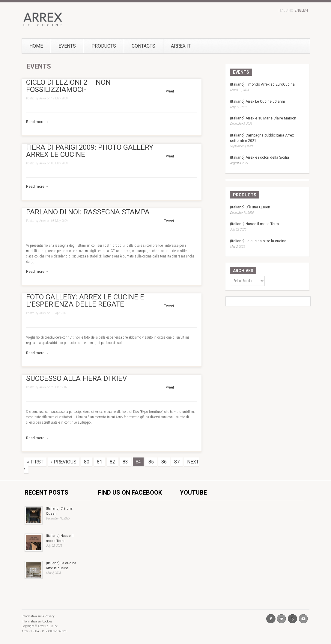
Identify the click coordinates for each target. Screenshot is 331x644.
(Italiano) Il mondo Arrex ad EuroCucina (262, 84)
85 (151, 462)
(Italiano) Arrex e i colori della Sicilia (259, 157)
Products (104, 46)
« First (35, 462)
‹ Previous (64, 462)
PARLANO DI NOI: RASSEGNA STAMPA (88, 212)
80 (87, 462)
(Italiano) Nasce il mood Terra (254, 224)
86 (164, 462)
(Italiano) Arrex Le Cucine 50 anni (257, 101)
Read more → (37, 122)
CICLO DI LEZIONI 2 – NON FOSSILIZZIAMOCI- (68, 86)
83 (125, 462)
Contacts (143, 46)
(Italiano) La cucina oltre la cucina (258, 241)
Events (67, 46)
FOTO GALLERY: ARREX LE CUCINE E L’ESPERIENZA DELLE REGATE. (85, 301)
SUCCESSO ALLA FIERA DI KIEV (76, 378)
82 (112, 462)
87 (177, 462)
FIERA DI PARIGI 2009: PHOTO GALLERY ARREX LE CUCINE (90, 151)
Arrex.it (171, 46)
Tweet (169, 91)
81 (100, 462)
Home (36, 46)
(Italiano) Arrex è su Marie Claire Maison (263, 118)
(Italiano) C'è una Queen (250, 207)
